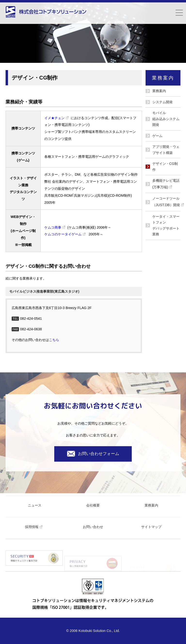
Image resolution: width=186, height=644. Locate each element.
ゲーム (157, 136)
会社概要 (93, 505)
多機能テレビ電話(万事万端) (166, 185)
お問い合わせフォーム (93, 454)
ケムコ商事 (56, 227)
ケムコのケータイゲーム (66, 234)
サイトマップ (151, 527)
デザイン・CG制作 (165, 166)
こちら (54, 340)
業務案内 (159, 91)
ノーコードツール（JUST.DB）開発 (166, 202)
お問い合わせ (93, 527)
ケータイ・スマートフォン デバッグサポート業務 (166, 225)
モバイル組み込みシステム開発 (166, 119)
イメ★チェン (58, 118)
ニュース (35, 505)
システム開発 (163, 102)
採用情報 (35, 527)
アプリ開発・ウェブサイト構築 (166, 150)
